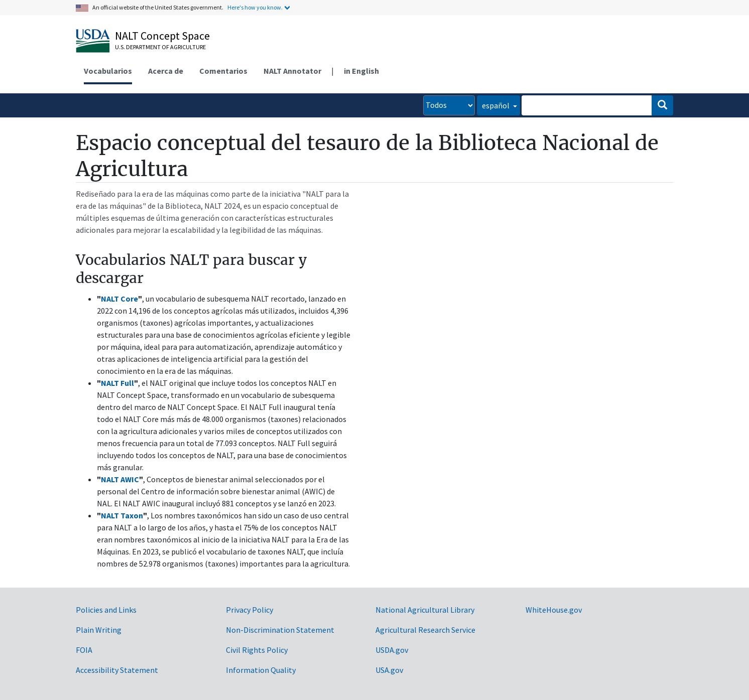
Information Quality (261, 670)
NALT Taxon (122, 515)
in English (361, 71)
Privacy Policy (249, 610)
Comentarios (223, 71)
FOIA (84, 650)
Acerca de (166, 71)
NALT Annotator (292, 71)
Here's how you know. (255, 7)
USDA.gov (392, 650)
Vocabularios (108, 71)
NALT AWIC (120, 479)
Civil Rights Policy (257, 650)
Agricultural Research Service (425, 630)
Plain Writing (99, 630)
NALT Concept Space (162, 36)
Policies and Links (106, 610)
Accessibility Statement (117, 670)
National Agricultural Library (425, 610)
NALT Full (117, 383)
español (496, 105)
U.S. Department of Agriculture (160, 47)
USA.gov (389, 670)
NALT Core (119, 299)
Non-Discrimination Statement (280, 630)
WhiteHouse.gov (554, 610)
